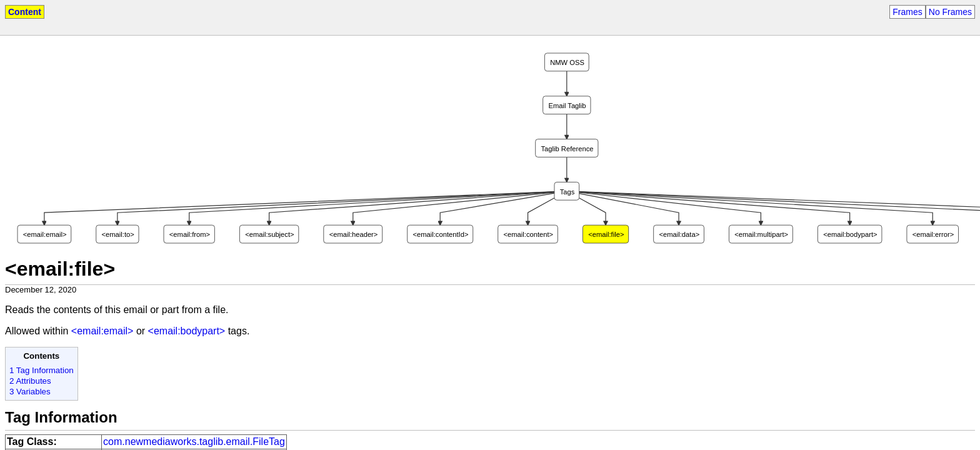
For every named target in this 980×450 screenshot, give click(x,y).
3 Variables (30, 392)
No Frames (950, 12)
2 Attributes (30, 381)
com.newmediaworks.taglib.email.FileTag (194, 442)
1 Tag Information (42, 370)
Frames (907, 12)
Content (25, 12)
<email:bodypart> (187, 331)
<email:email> (102, 331)
